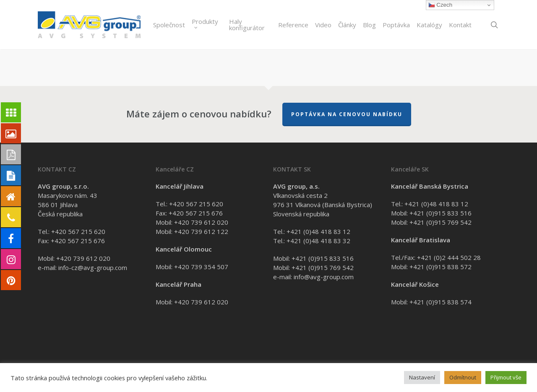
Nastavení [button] (422, 377)
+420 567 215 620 (78, 231)
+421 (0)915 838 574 (441, 302)
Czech (440, 5)
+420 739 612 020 (83, 258)
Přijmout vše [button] (506, 377)
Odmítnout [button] (463, 377)
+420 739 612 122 (201, 231)
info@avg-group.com (324, 277)
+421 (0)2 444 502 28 (449, 257)
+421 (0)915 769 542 (323, 267)
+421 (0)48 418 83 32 (318, 241)
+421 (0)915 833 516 (323, 258)
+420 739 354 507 (201, 267)
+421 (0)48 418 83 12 (318, 231)
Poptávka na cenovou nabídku (347, 114)
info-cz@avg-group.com (93, 267)
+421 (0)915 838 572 (441, 267)
